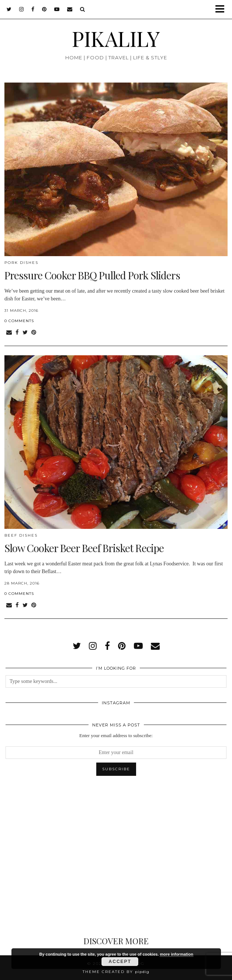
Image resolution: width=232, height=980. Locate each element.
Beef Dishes (21, 535)
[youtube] (57, 9)
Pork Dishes (21, 263)
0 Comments (19, 321)
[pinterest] (44, 9)
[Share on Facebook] (17, 333)
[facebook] (33, 9)
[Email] (70, 9)
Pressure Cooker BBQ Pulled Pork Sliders (92, 275)
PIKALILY (116, 38)
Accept (120, 962)
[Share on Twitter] (25, 333)
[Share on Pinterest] (34, 333)
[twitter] (9, 9)
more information (176, 954)
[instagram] (22, 9)
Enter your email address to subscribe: (116, 735)
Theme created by (116, 972)
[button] (222, 9)
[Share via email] (9, 333)
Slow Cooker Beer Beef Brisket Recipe (84, 548)
